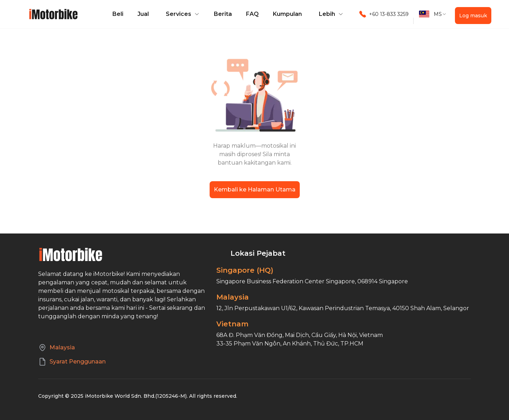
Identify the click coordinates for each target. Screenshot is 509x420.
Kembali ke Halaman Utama (255, 190)
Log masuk (473, 16)
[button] (181, 14)
